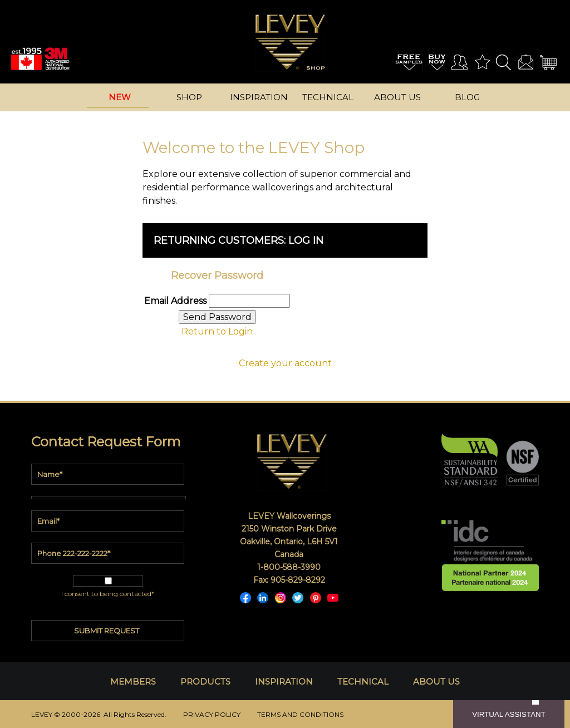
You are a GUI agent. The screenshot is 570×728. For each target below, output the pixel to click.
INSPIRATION (284, 682)
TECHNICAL (363, 682)
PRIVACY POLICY (212, 714)
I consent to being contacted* (108, 594)
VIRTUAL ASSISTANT (509, 714)
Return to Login (217, 331)
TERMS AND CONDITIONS (300, 714)
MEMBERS (133, 682)
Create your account (285, 363)
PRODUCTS (205, 682)
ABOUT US (436, 682)
